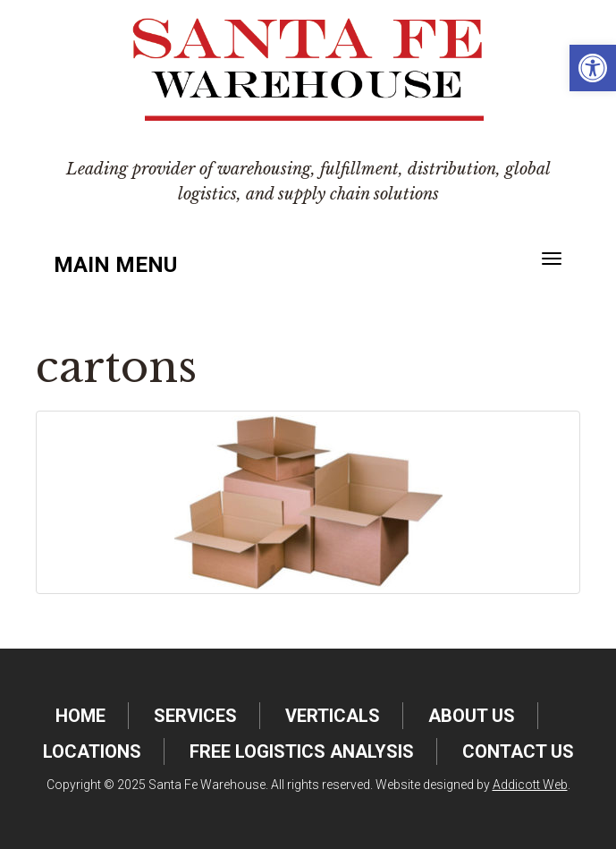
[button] (593, 68)
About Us (472, 716)
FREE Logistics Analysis (302, 751)
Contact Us (518, 751)
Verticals (333, 716)
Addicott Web (530, 785)
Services (195, 716)
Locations (92, 751)
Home (80, 716)
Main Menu (115, 265)
